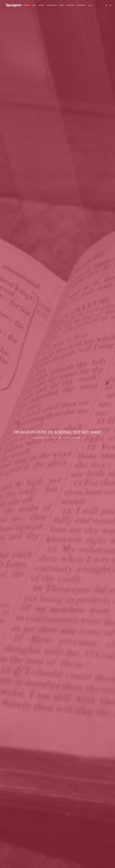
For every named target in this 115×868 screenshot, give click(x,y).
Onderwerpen (81, 5)
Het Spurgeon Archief (43, 438)
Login (90, 5)
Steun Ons (26, 5)
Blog (60, 438)
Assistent (41, 5)
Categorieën (70, 5)
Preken (61, 5)
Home (34, 5)
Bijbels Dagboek (52, 5)
